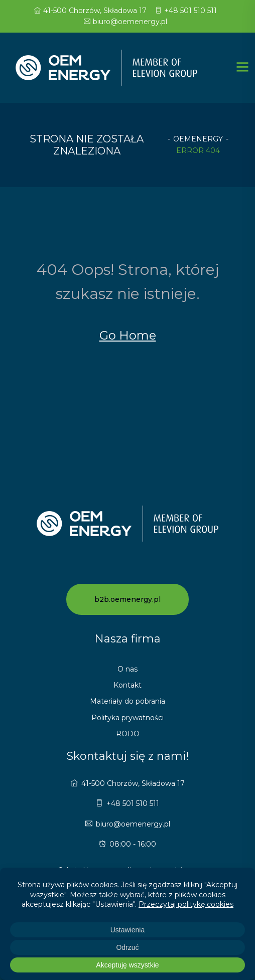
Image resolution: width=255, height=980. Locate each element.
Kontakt (127, 685)
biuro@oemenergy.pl (125, 22)
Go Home (128, 335)
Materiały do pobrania (127, 701)
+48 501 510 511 (186, 11)
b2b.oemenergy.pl (127, 599)
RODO (128, 734)
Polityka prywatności (127, 718)
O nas (127, 669)
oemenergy (198, 139)
